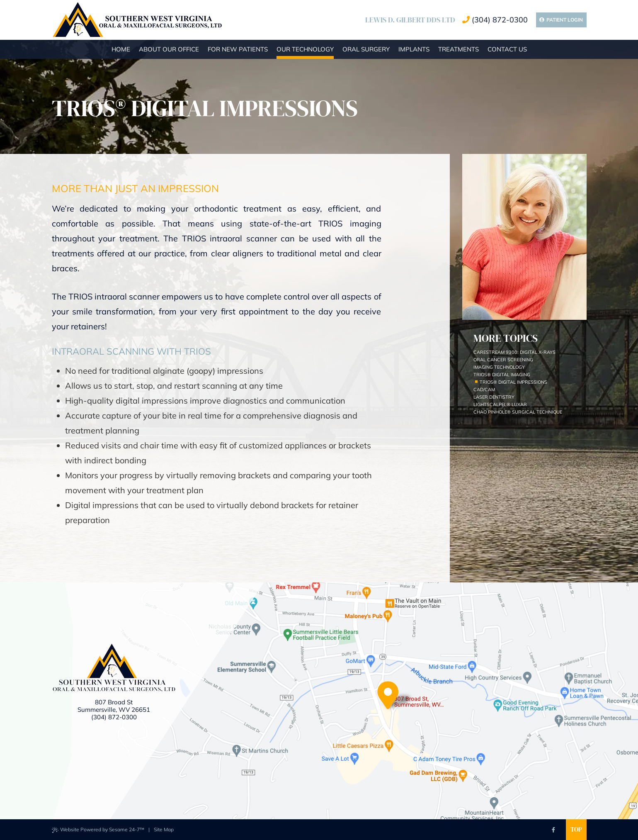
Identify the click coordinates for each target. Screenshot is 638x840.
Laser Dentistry (494, 397)
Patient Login (561, 20)
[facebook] (553, 830)
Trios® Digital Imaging (502, 375)
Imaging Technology (499, 367)
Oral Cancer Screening (503, 360)
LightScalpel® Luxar (500, 404)
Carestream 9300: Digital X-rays (514, 352)
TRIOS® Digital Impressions (513, 382)
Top (576, 829)
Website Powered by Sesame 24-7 (98, 830)
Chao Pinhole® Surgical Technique (518, 412)
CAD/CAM (484, 390)
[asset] (507, 830)
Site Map (164, 829)
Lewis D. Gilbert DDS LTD (410, 20)
